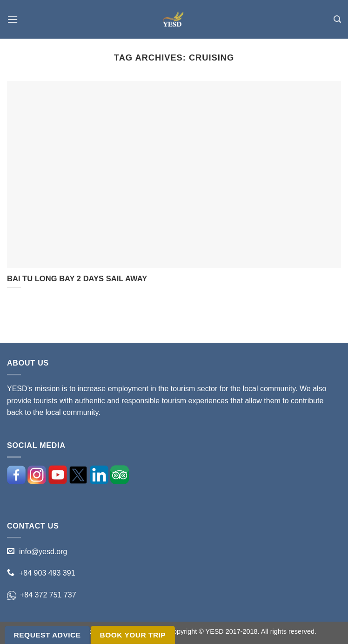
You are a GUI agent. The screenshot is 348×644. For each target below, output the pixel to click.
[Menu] (13, 19)
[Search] (337, 19)
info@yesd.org (43, 552)
